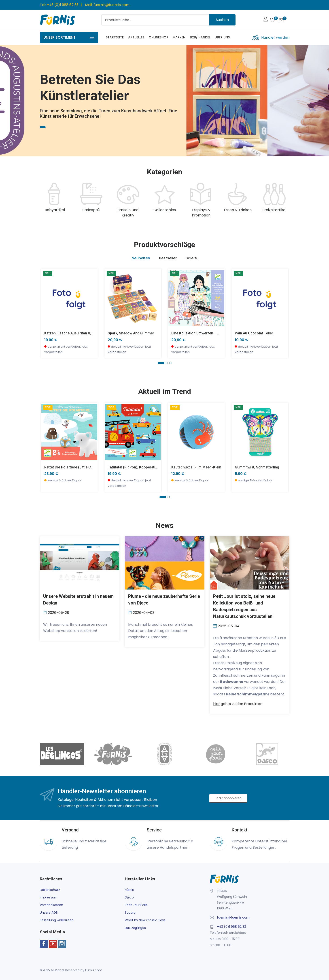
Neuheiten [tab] (141, 258)
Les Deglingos (135, 928)
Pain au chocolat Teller (254, 333)
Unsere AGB (49, 913)
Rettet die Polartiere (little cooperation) (77, 467)
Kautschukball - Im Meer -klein (196, 467)
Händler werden (275, 37)
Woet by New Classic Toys (145, 920)
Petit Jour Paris (136, 905)
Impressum (49, 897)
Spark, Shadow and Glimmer (131, 333)
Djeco (129, 897)
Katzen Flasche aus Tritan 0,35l (70, 333)
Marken (179, 37)
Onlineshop (158, 37)
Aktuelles (136, 37)
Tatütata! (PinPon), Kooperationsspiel (139, 467)
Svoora (130, 913)
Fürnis (129, 890)
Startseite (115, 37)
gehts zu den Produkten (238, 704)
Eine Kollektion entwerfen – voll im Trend (205, 333)
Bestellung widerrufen (57, 920)
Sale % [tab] (192, 258)
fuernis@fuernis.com (111, 5)
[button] (161, 363)
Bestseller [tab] (168, 258)
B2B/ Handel (200, 37)
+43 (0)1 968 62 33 (63, 5)
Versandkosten (51, 905)
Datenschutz (50, 890)
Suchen (222, 20)
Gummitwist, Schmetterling (257, 467)
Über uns (222, 37)
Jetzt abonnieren (228, 798)
